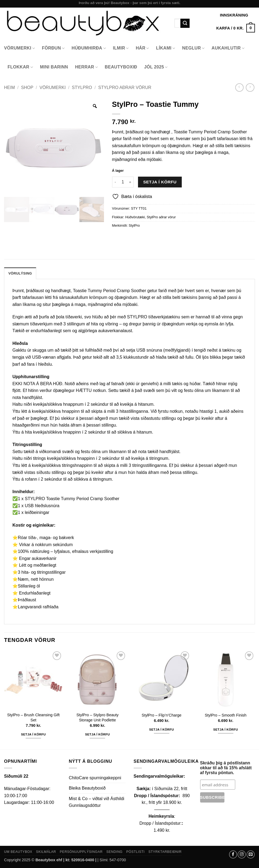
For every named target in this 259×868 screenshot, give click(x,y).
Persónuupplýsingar (81, 852)
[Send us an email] (251, 854)
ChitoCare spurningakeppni (95, 778)
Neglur (193, 48)
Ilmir (121, 48)
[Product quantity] (123, 182)
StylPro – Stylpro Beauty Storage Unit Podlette (97, 717)
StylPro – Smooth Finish (226, 715)
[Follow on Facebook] (233, 854)
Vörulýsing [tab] (20, 273)
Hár (142, 48)
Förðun (53, 48)
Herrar (86, 67)
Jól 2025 (156, 67)
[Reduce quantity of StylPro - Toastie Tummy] (115, 182)
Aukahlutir (228, 48)
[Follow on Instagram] (242, 854)
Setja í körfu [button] (33, 734)
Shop (27, 88)
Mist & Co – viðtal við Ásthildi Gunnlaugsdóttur (97, 802)
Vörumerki (19, 48)
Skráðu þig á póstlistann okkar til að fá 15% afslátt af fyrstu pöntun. (226, 768)
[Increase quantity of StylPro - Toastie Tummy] (130, 182)
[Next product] (239, 88)
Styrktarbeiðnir (165, 852)
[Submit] (185, 23)
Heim (9, 88)
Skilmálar (46, 852)
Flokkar (20, 67)
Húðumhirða (89, 48)
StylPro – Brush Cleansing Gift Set (33, 717)
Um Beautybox (18, 852)
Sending (115, 852)
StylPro (82, 88)
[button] (236, 28)
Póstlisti (136, 852)
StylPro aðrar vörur (125, 88)
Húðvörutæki (135, 217)
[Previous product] (250, 88)
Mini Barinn (54, 67)
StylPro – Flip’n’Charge (162, 715)
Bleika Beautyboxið (87, 788)
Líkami (166, 48)
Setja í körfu (160, 182)
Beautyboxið (121, 67)
